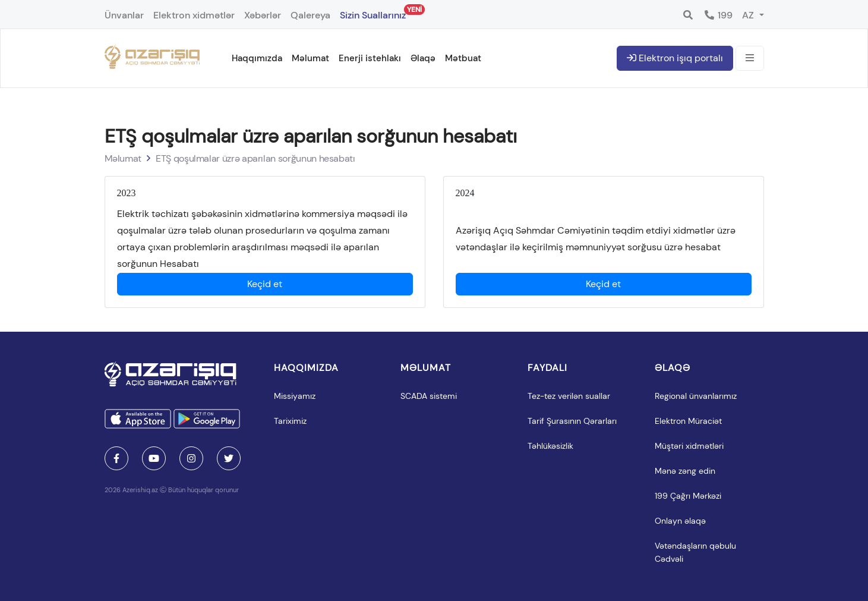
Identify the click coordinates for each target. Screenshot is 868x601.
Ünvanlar (124, 15)
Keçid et (265, 284)
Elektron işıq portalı (675, 58)
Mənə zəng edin (685, 471)
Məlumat (310, 58)
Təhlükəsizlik (550, 446)
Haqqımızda (257, 58)
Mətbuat (463, 58)
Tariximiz (290, 421)
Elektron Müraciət (688, 421)
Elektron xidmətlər (194, 15)
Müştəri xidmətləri (689, 446)
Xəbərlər (263, 15)
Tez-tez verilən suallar (569, 396)
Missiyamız (295, 396)
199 (718, 15)
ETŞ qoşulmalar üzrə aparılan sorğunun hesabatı (255, 158)
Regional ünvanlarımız (696, 396)
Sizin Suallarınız (373, 13)
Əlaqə (423, 58)
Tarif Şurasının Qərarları (572, 421)
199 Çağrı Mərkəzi (688, 496)
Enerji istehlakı (370, 58)
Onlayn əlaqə (680, 521)
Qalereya (310, 15)
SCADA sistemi (429, 396)
